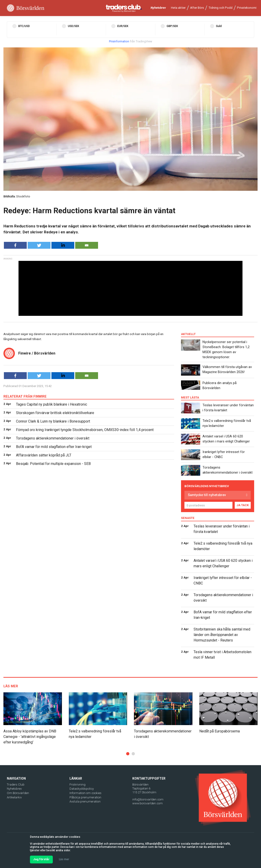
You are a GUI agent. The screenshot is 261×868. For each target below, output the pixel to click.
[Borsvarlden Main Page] (26, 8)
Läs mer (64, 859)
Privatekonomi (247, 8)
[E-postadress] (208, 505)
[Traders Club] (124, 8)
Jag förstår (41, 859)
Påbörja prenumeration (85, 797)
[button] (128, 754)
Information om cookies (85, 793)
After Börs (197, 8)
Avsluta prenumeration (85, 801)
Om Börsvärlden (18, 793)
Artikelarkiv (14, 797)
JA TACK (243, 505)
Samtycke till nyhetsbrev (207, 495)
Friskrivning (77, 785)
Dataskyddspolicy (82, 789)
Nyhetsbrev (158, 8)
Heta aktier (178, 8)
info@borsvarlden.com (148, 799)
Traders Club (16, 785)
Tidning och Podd (220, 8)
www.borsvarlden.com (148, 803)
